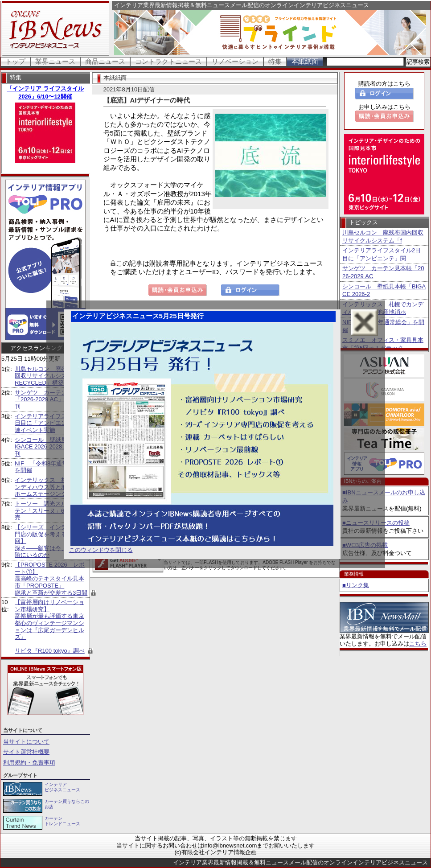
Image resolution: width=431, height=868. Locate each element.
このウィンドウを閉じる (101, 550)
